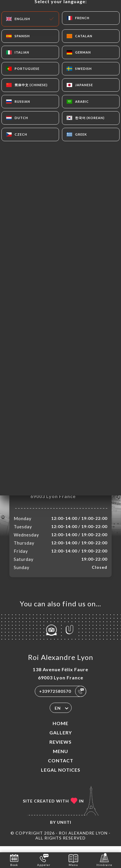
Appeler (44, 860)
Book (14, 860)
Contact (61, 767)
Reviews (61, 748)
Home (61, 729)
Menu (61, 757)
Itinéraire (104, 860)
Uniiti (64, 828)
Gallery (61, 739)
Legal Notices (61, 776)
